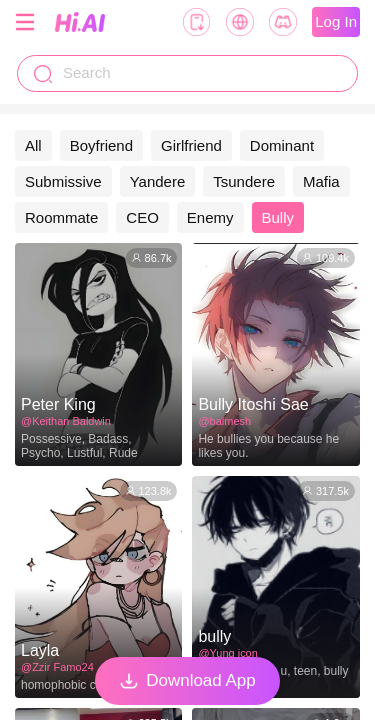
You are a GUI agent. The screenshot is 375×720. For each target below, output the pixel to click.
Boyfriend (101, 145)
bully (214, 636)
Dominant (282, 145)
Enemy (210, 217)
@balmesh (224, 421)
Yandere (158, 181)
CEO (142, 217)
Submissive (63, 181)
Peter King (58, 404)
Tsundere (244, 181)
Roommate (61, 217)
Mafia (321, 181)
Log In (336, 21)
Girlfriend (191, 145)
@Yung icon (227, 653)
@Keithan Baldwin (66, 421)
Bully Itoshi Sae (253, 404)
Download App (187, 681)
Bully (278, 217)
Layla (40, 650)
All (33, 145)
